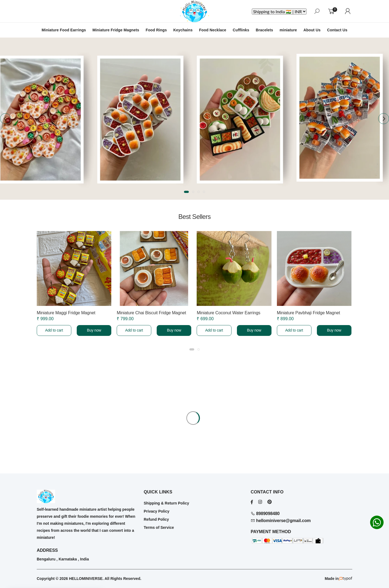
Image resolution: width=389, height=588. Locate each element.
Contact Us (337, 30)
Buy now (94, 330)
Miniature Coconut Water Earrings (228, 313)
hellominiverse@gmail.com (281, 521)
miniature (288, 30)
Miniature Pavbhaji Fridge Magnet (308, 313)
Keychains (183, 30)
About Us (312, 30)
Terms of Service (159, 527)
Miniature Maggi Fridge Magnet (66, 313)
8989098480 (265, 514)
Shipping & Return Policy (166, 503)
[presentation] (5, 119)
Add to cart (54, 330)
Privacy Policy (157, 511)
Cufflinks (241, 30)
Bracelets (264, 30)
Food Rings (156, 30)
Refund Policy (156, 519)
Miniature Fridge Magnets (116, 30)
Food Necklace (213, 30)
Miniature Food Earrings (64, 30)
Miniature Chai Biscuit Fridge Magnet (151, 313)
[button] (186, 192)
